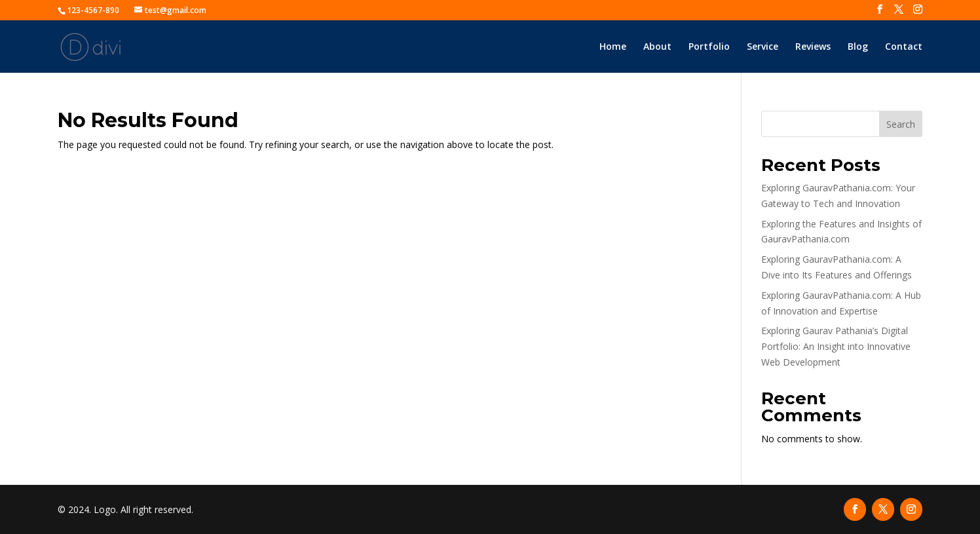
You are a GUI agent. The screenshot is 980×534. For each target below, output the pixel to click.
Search (901, 124)
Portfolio (709, 47)
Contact (904, 47)
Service (763, 47)
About (657, 47)
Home (613, 47)
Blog (858, 47)
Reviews (813, 47)
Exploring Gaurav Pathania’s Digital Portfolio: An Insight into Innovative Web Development (836, 346)
